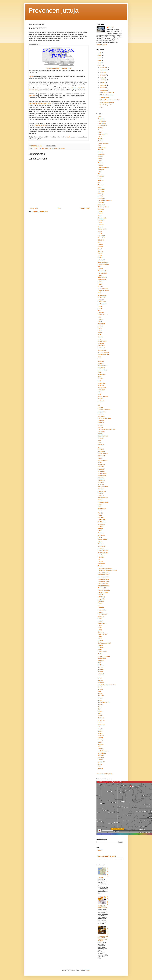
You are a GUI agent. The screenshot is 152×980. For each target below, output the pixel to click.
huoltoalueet (102, 324)
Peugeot (101, 528)
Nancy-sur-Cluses (103, 487)
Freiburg (101, 275)
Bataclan (101, 165)
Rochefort (101, 608)
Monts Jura (101, 471)
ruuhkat (100, 621)
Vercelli (100, 729)
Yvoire (100, 764)
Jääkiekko (101, 363)
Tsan (99, 709)
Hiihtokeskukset (103, 315)
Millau (100, 462)
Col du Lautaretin (40, 125)
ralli (99, 559)
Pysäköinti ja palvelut (106, 105)
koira (100, 394)
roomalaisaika (102, 610)
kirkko (100, 392)
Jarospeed (101, 344)
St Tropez (101, 647)
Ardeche (101, 137)
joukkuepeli (101, 348)
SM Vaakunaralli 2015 (104, 643)
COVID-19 (101, 240)
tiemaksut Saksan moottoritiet (107, 685)
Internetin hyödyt (105, 97)
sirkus (100, 639)
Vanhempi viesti (85, 208)
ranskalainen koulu (103, 577)
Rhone (100, 603)
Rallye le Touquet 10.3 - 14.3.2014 (110, 100)
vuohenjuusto (102, 753)
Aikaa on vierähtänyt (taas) (106, 856)
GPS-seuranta (102, 295)
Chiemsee (101, 225)
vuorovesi (101, 758)
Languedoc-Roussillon (105, 410)
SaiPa (100, 625)
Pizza (100, 531)
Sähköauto (101, 661)
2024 (100, 53)
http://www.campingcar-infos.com (59, 68)
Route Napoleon (103, 614)
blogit (100, 178)
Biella (100, 172)
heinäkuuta (103, 80)
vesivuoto (101, 736)
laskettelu (101, 414)
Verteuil (100, 733)
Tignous (100, 689)
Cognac (100, 227)
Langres (100, 407)
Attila (100, 145)
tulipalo (100, 711)
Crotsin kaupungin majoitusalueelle (40, 104)
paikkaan (32, 96)
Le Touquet (101, 416)
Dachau (100, 244)
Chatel (100, 222)
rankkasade (101, 564)
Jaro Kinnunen (102, 341)
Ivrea (100, 339)
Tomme (100, 694)
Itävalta (100, 337)
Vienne (100, 742)
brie (99, 183)
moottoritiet (101, 480)
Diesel (100, 249)
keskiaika (101, 379)
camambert (101, 189)
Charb (100, 216)
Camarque (101, 194)
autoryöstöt (101, 154)
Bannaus (101, 163)
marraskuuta (104, 70)
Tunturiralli (101, 718)
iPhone (100, 332)
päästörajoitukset (103, 553)
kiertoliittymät (102, 388)
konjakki (100, 399)
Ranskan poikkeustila (104, 590)
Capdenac (101, 203)
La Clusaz (101, 401)
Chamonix (101, 209)
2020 (100, 55)
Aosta (100, 132)
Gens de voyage (103, 289)
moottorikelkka (102, 473)
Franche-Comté (103, 273)
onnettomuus (102, 509)
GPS (37, 148)
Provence (101, 544)
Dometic (100, 251)
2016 (100, 60)
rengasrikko (101, 599)
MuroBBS (101, 484)
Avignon (100, 156)
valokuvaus (101, 724)
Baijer (100, 161)
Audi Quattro (102, 148)
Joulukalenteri (102, 350)
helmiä (100, 306)
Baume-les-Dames (103, 167)
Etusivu (59, 208)
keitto (100, 377)
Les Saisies (101, 432)
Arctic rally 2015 (103, 134)
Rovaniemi (101, 617)
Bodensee (101, 181)
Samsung (101, 632)
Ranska (63, 148)
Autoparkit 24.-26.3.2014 (107, 92)
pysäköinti (101, 548)
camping (101, 196)
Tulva (100, 713)
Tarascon (101, 672)
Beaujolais (101, 170)
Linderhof (101, 438)
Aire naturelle (102, 121)
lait (99, 405)
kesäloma (101, 385)
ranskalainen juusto (104, 573)
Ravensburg (102, 597)
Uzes (100, 722)
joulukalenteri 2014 (104, 352)
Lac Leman (101, 403)
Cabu (100, 187)
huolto (100, 321)
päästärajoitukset (103, 551)
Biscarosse (101, 176)
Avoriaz (100, 159)
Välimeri (100, 760)
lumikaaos (101, 445)
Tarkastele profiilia (102, 45)
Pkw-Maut (101, 533)
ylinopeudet (101, 762)
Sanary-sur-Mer (103, 634)
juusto (100, 359)
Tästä (31, 76)
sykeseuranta (102, 658)
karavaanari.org (103, 370)
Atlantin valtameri (103, 143)
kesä (99, 381)
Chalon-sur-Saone (103, 207)
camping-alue (102, 198)
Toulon (100, 700)
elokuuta (103, 78)
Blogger (87, 970)
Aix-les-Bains (102, 123)
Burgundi (101, 185)
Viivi (99, 747)
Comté (100, 233)
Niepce (100, 500)
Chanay (100, 211)
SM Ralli (101, 641)
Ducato (100, 258)
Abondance (101, 119)
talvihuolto (101, 665)
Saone (100, 636)
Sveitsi (100, 654)
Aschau (100, 141)
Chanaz (100, 214)
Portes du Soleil (103, 540)
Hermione (101, 313)
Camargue (101, 192)
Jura (99, 357)
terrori (100, 678)
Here (100, 311)
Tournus (100, 705)
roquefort (101, 612)
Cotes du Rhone (103, 238)
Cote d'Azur (101, 236)
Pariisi (100, 515)
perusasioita (57, 148)
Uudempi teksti (33, 208)
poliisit (100, 537)
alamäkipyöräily (103, 126)
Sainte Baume (102, 623)
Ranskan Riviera (103, 592)
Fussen (100, 282)
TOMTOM (101, 696)
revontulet (101, 601)
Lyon (100, 447)
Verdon (100, 731)
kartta (100, 372)
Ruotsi (100, 619)
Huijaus (100, 319)
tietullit (100, 687)
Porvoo (100, 542)
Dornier (100, 253)
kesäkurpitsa (102, 383)
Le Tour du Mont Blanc (105, 418)
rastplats (101, 595)
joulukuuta (103, 67)
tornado (100, 698)
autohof (100, 152)
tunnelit (100, 716)
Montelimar (101, 469)
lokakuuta (103, 72)
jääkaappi (101, 361)
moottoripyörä (102, 476)
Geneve (100, 286)
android (100, 128)
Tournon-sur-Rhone (104, 702)
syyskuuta (103, 75)
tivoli (99, 691)
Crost (100, 242)
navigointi (101, 495)
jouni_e (111, 27)
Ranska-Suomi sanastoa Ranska (108, 570)
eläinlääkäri (101, 260)
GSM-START (102, 297)
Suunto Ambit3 (102, 652)
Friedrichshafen (103, 278)
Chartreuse (101, 220)
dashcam (101, 247)
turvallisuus (101, 720)
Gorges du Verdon (103, 291)
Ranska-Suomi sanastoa (105, 568)
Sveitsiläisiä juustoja (104, 656)
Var (99, 727)
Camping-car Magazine (105, 200)
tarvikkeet (101, 674)
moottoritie (101, 478)
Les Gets (101, 427)
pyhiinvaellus (102, 546)
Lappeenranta (102, 412)
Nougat (100, 504)
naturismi (101, 493)
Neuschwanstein (103, 498)
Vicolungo (101, 740)
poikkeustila (101, 535)
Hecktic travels (102, 304)
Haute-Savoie (102, 302)
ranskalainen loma (103, 579)
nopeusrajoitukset (103, 502)
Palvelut (51, 148)
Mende (100, 458)
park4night (101, 517)
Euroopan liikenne (103, 262)
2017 (100, 58)
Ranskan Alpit (102, 588)
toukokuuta (103, 85)
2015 (100, 63)
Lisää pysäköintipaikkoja (107, 102)
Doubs (100, 256)
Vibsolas (101, 738)
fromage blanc (102, 280)
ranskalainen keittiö (104, 575)
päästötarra (101, 555)
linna (99, 440)
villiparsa (101, 749)
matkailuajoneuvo (103, 454)
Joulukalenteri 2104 (104, 355)
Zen (99, 766)
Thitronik (101, 680)
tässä (68, 137)
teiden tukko (102, 676)
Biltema (100, 174)
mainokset (101, 449)
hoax (100, 317)
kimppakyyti (101, 390)
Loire (100, 443)
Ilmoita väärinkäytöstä (104, 774)
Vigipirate (101, 744)
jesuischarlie (102, 346)
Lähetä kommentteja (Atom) (40, 211)
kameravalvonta (103, 366)
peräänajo (101, 526)
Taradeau (101, 669)
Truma (100, 707)
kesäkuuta (103, 83)
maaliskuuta (104, 90)
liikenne (100, 434)
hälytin (100, 330)
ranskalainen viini (103, 584)
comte (100, 231)
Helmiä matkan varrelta (106, 95)
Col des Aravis (102, 229)
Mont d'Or (101, 467)
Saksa (100, 630)
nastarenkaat (102, 491)
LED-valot (101, 421)
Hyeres (100, 326)
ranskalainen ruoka (104, 581)
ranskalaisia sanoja (104, 586)
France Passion (103, 271)
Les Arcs (101, 425)
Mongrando (101, 465)
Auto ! (101, 108)
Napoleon (101, 489)
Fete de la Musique (104, 264)
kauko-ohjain (102, 374)
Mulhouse (101, 482)
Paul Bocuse (102, 522)
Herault (100, 308)
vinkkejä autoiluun (103, 751)
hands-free (101, 300)
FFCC (100, 267)
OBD (100, 506)
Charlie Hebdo (102, 218)
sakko (100, 628)
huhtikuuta (103, 88)
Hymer (100, 328)
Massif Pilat (101, 452)
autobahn (101, 150)
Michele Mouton (103, 460)
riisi (99, 606)
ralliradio (101, 562)
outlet (100, 511)
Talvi (99, 663)
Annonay (101, 130)
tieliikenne (101, 683)
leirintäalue (101, 423)
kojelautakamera (103, 396)
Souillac (100, 645)
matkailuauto (45, 148)
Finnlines (101, 269)
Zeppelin (101, 769)
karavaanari (101, 368)
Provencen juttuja (54, 10)
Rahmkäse (101, 557)
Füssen (100, 284)
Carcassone (102, 205)
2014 (100, 65)
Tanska (100, 667)
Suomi (100, 650)
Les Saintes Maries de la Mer (106, 429)
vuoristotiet (101, 755)
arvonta (100, 139)
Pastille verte (102, 520)
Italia (40, 148)
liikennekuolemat (103, 436)
